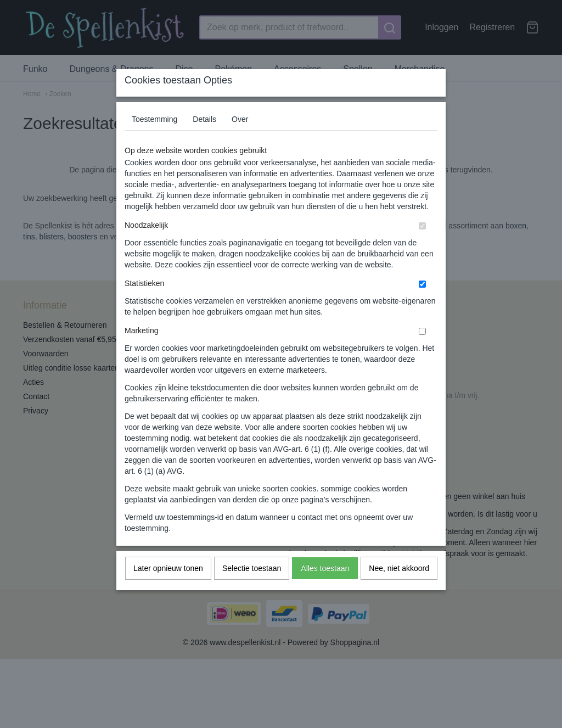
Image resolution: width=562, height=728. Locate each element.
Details (204, 141)
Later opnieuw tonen (168, 590)
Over (240, 141)
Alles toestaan (325, 590)
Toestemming (154, 141)
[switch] (422, 247)
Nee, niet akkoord (399, 590)
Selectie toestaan (252, 590)
